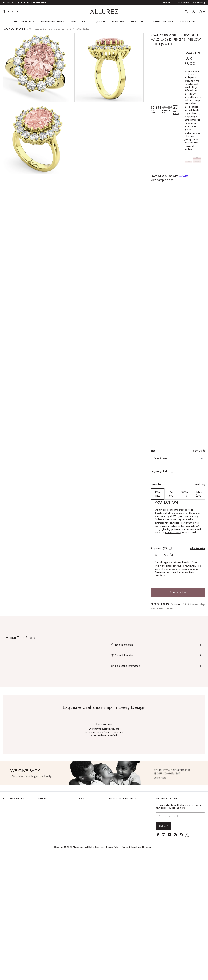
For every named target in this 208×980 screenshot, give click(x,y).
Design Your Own (162, 21)
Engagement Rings (52, 21)
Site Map (147, 847)
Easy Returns (184, 3)
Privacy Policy (113, 847)
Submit (164, 826)
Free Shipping (199, 3)
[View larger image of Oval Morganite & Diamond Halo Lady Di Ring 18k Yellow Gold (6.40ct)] (37, 68)
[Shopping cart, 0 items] (202, 12)
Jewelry (101, 21)
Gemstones (138, 21)
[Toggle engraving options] (178, 471)
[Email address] (180, 816)
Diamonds (118, 21)
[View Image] (104, 773)
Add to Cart (178, 592)
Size (153, 451)
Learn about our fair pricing (176, 110)
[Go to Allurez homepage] (104, 12)
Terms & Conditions (131, 847)
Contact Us (171, 608)
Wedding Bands (80, 21)
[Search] (186, 12)
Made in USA (169, 3)
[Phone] (11, 12)
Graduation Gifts (23, 21)
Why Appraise (198, 548)
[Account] (194, 12)
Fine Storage (188, 21)
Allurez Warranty (173, 532)
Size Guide (199, 451)
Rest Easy (200, 484)
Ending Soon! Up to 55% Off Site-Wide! (25, 3)
